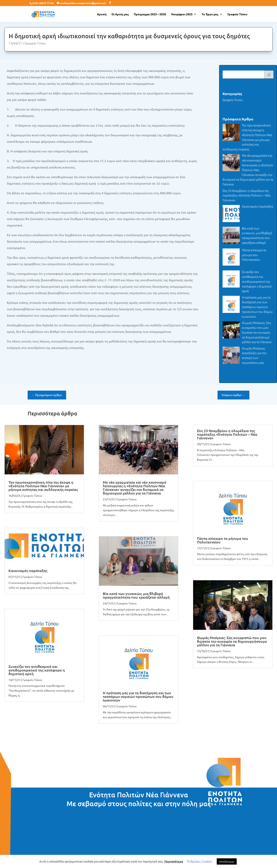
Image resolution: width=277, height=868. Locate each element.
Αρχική (102, 14)
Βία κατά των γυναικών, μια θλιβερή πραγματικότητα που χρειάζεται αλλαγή (136, 595)
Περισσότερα (174, 861)
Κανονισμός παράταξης (28, 571)
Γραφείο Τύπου (237, 14)
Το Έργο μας (210, 14)
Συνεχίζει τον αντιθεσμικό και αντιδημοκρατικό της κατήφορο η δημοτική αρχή (37, 670)
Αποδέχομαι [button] (227, 861)
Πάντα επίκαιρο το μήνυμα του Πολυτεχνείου (223, 540)
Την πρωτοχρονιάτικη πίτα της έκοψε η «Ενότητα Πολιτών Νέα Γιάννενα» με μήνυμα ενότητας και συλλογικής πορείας (43, 486)
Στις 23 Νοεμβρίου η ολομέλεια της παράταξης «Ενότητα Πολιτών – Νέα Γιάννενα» (227, 434)
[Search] (269, 74)
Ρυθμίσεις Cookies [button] (199, 861)
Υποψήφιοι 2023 (182, 14)
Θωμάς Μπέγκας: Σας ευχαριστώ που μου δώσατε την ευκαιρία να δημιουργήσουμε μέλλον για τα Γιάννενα (232, 641)
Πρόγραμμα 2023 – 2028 (150, 14)
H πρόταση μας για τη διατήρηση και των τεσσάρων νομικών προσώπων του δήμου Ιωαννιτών (138, 696)
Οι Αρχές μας (120, 14)
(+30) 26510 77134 (43, 3)
